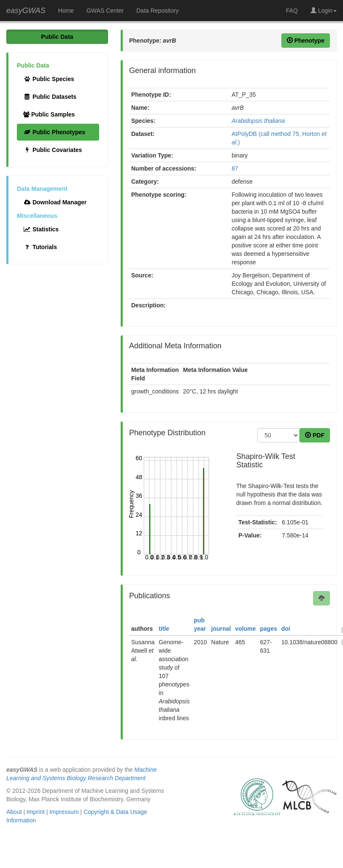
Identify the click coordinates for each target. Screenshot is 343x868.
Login (324, 11)
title (164, 629)
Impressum (64, 812)
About (14, 812)
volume (245, 629)
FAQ (292, 11)
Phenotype (306, 41)
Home (66, 11)
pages (268, 629)
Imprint (36, 812)
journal (221, 629)
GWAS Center (105, 11)
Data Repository (157, 11)
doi (286, 629)
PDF (315, 435)
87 (235, 168)
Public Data (57, 37)
